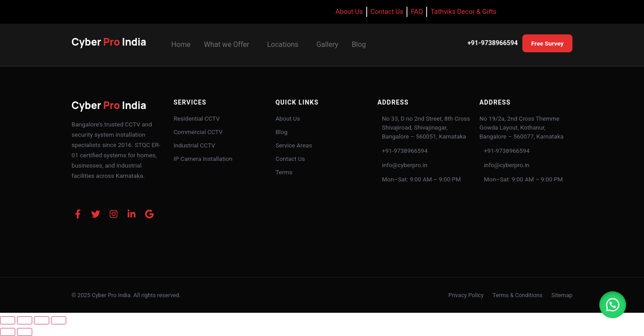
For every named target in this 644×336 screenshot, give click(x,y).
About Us (288, 119)
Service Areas (294, 145)
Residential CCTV (197, 119)
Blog (359, 44)
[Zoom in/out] (8, 320)
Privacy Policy (466, 295)
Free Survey (547, 43)
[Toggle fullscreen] (25, 320)
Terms (284, 172)
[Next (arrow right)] (25, 332)
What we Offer (227, 44)
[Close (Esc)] (59, 320)
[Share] (42, 320)
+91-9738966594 (493, 43)
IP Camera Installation (203, 159)
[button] (229, 45)
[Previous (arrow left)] (8, 332)
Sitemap (562, 295)
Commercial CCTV (198, 132)
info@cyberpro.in (405, 165)
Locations (283, 44)
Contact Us (290, 159)
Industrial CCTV (194, 145)
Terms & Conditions (517, 295)
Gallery (327, 44)
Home (181, 44)
